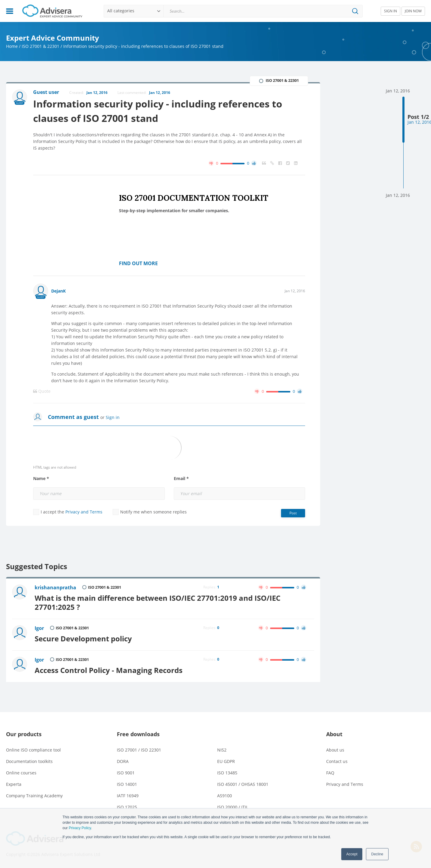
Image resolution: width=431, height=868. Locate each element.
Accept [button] (352, 854)
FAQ (330, 773)
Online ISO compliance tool (33, 750)
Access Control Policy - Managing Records (109, 670)
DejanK (58, 291)
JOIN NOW (413, 11)
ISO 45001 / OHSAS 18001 (243, 784)
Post (293, 513)
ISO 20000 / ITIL (233, 807)
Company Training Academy (34, 796)
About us (335, 750)
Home (12, 46)
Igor (39, 628)
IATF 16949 (128, 796)
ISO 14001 (127, 784)
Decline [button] (377, 854)
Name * (41, 479)
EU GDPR (226, 761)
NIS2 (222, 750)
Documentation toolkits (29, 761)
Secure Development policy (83, 639)
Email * (181, 479)
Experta (14, 784)
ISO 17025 (127, 807)
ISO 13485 (227, 773)
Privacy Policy (80, 828)
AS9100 (225, 796)
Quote (42, 391)
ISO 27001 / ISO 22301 (139, 750)
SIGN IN (390, 11)
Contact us (337, 761)
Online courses (21, 773)
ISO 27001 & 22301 (41, 46)
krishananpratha (55, 587)
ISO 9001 (126, 773)
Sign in (113, 417)
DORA (123, 761)
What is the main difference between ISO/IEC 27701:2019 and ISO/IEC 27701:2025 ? (158, 602)
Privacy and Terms (84, 512)
